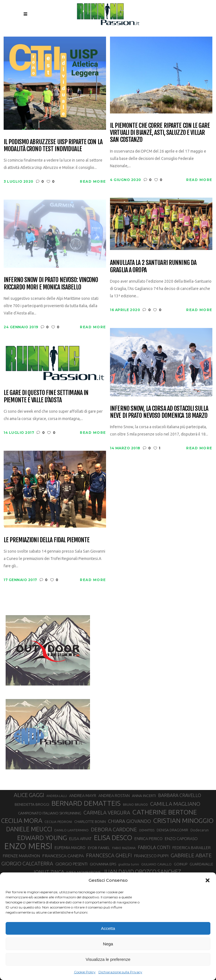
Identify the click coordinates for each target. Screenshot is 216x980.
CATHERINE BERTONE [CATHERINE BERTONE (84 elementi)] (165, 812)
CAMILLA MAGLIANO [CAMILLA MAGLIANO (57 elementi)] (175, 804)
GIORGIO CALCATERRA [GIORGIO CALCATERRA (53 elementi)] (27, 863)
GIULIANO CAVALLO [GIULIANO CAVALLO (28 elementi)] (156, 864)
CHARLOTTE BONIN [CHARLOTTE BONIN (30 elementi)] (90, 821)
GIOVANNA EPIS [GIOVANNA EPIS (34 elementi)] (103, 864)
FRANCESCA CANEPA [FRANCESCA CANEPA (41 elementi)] (63, 856)
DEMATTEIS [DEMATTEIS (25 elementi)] (147, 830)
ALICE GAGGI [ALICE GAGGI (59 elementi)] (29, 795)
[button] (208, 880)
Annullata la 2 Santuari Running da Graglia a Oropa (153, 266)
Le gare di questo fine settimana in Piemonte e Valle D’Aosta (46, 396)
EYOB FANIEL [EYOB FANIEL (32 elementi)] (99, 848)
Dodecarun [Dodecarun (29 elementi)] (200, 830)
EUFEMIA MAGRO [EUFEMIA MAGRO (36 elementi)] (70, 848)
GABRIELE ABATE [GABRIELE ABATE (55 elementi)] (191, 855)
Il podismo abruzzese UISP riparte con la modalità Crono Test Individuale (53, 145)
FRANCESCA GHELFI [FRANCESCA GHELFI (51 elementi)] (109, 855)
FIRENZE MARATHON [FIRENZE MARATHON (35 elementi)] (21, 856)
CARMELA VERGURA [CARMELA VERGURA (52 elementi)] (107, 812)
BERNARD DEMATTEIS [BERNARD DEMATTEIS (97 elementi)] (86, 803)
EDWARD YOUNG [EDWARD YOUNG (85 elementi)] (42, 838)
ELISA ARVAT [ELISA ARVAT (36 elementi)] (80, 839)
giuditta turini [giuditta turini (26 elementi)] (129, 864)
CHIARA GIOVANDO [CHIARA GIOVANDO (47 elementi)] (130, 821)
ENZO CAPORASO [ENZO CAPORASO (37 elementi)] (181, 839)
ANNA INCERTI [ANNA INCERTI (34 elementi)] (144, 796)
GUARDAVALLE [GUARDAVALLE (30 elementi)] (201, 864)
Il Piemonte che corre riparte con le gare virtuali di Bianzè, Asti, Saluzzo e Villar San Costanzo (160, 133)
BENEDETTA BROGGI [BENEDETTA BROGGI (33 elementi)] (32, 804)
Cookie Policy (85, 972)
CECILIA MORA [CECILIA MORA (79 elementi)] (22, 821)
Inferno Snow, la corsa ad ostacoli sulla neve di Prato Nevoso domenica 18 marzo (159, 412)
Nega (108, 944)
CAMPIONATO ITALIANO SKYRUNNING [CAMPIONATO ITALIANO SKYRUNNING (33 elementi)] (50, 813)
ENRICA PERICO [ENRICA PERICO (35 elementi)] (148, 839)
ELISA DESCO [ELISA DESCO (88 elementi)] (113, 838)
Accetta (108, 928)
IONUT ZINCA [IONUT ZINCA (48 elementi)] (49, 872)
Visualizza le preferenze (108, 959)
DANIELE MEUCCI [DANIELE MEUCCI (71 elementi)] (29, 829)
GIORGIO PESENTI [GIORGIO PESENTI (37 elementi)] (71, 864)
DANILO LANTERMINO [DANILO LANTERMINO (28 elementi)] (71, 830)
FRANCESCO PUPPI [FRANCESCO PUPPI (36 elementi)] (151, 856)
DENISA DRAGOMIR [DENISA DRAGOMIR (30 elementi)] (172, 830)
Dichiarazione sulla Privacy (120, 972)
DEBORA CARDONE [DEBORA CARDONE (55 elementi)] (114, 829)
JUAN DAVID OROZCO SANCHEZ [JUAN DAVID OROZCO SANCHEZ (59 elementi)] (142, 872)
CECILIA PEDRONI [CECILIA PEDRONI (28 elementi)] (58, 822)
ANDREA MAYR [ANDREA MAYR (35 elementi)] (83, 796)
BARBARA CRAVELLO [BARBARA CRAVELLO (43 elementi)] (180, 795)
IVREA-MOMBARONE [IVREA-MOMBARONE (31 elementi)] (84, 872)
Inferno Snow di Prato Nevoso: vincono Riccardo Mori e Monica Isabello (51, 283)
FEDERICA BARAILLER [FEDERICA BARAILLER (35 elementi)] (192, 848)
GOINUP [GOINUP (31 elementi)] (181, 864)
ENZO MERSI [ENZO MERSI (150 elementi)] (28, 846)
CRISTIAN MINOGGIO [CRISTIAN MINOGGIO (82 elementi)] (183, 821)
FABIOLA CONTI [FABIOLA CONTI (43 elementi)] (154, 847)
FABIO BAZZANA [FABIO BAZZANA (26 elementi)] (124, 848)
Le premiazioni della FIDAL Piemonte (47, 540)
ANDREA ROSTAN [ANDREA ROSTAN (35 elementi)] (114, 796)
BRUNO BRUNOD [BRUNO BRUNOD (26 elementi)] (135, 805)
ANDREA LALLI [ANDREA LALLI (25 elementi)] (57, 796)
